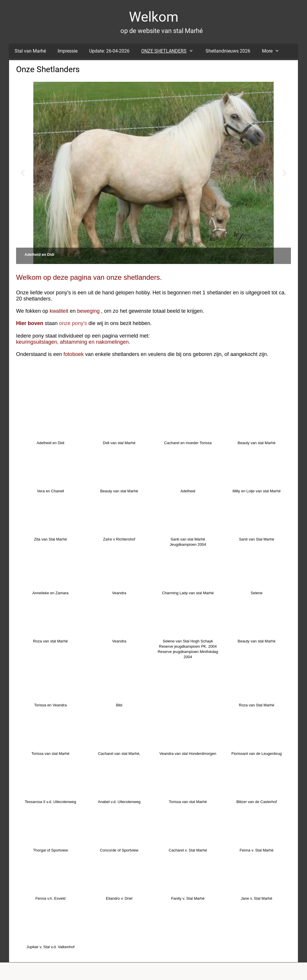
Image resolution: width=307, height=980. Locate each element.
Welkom (154, 17)
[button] (23, 173)
